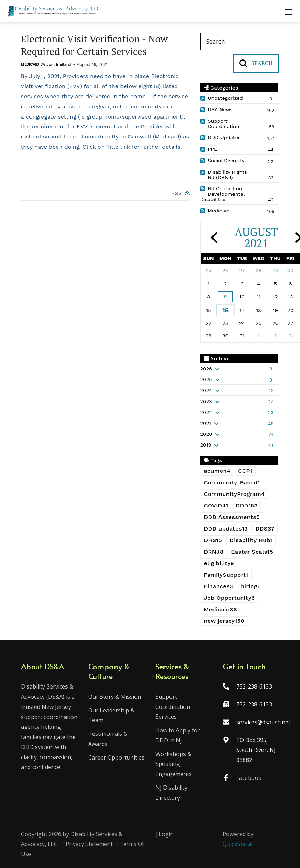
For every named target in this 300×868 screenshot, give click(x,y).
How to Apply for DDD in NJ (178, 735)
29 (275, 270)
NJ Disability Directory (171, 793)
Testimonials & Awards (108, 739)
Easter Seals (252, 552)
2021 (206, 423)
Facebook (249, 778)
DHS (213, 540)
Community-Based (232, 482)
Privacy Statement (89, 844)
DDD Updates (224, 137)
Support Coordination (224, 124)
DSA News (220, 109)
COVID (216, 506)
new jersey (224, 621)
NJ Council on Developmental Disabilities (222, 194)
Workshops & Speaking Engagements (174, 764)
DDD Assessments (232, 517)
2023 (206, 401)
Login (166, 834)
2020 (206, 434)
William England (56, 65)
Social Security (226, 161)
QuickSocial (238, 844)
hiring (251, 586)
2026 (206, 369)
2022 (206, 412)
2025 (206, 379)
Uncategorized (225, 98)
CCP (245, 471)
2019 (206, 445)
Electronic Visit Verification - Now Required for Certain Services (95, 45)
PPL (212, 149)
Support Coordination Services (173, 707)
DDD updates (226, 529)
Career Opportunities (116, 757)
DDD (247, 506)
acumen (217, 471)
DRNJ (214, 552)
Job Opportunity (230, 598)
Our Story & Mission (115, 697)
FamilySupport (226, 575)
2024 (206, 390)
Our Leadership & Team (111, 715)
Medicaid (30, 65)
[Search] (240, 41)
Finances (219, 586)
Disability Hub (251, 540)
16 (225, 310)
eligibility (219, 563)
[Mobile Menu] (289, 11)
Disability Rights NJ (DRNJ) (228, 175)
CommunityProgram (235, 494)
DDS (265, 529)
